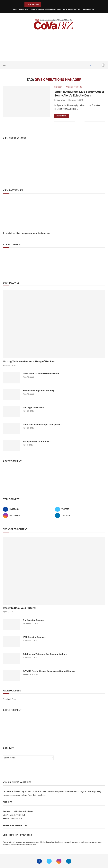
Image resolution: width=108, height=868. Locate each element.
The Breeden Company (34, 620)
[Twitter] (80, 509)
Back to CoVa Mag (21, 9)
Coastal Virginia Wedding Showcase (46, 9)
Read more (61, 116)
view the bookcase (41, 233)
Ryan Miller (61, 100)
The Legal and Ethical (33, 408)
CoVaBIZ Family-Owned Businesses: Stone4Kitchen (49, 671)
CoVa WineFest (89, 9)
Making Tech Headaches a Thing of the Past (29, 362)
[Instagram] (28, 516)
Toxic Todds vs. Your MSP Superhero (41, 374)
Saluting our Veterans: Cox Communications (45, 654)
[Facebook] (91, 65)
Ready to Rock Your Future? (37, 442)
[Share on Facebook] (79, 122)
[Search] (98, 65)
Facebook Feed (10, 699)
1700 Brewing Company (35, 637)
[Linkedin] (80, 516)
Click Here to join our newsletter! (17, 835)
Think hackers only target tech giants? (42, 425)
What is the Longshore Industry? (39, 391)
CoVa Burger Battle (72, 9)
